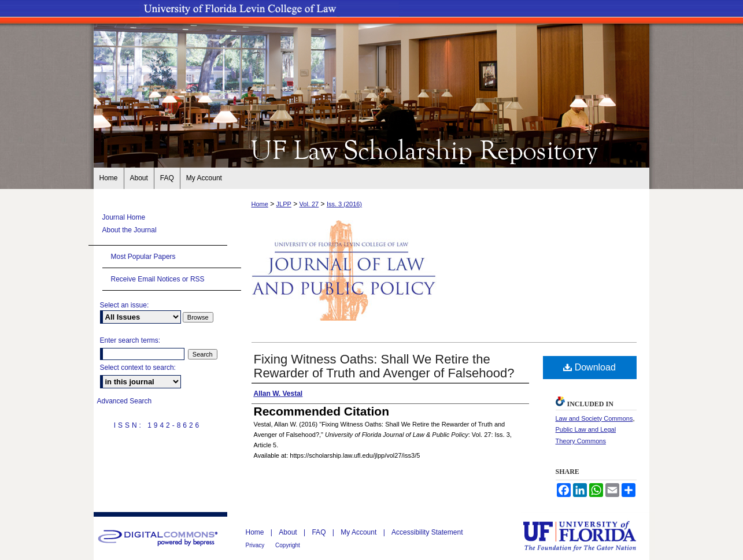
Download (589, 367)
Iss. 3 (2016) (344, 204)
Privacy (256, 545)
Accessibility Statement (427, 532)
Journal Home (124, 217)
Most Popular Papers (143, 257)
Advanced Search (125, 401)
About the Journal (130, 230)
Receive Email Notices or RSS (158, 279)
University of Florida (588, 536)
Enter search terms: (130, 340)
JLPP (284, 204)
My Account (359, 532)
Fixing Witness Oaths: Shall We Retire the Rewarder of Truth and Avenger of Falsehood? (384, 366)
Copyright (288, 545)
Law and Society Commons (594, 418)
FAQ (319, 532)
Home (260, 204)
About (289, 532)
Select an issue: (125, 305)
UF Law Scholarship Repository (372, 149)
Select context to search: (138, 368)
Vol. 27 (309, 204)
